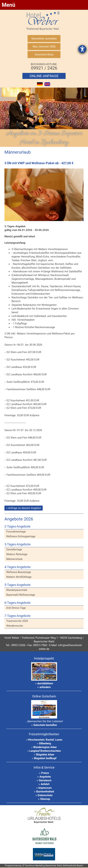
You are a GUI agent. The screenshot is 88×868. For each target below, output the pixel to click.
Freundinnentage (16, 532)
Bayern (80, 866)
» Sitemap (44, 799)
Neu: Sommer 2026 (44, 47)
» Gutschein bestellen (44, 725)
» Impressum (44, 788)
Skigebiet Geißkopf (45, 758)
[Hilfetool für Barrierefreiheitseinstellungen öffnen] (82, 49)
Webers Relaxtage (17, 554)
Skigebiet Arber (45, 755)
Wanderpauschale (17, 590)
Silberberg (45, 743)
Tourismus (30, 866)
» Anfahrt (44, 784)
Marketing (40, 866)
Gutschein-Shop (44, 55)
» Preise (44, 773)
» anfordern (44, 687)
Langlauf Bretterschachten (45, 751)
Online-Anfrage (44, 76)
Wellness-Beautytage (19, 572)
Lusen (59, 740)
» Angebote (44, 777)
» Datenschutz (44, 795)
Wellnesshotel (69, 866)
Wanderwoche (15, 626)
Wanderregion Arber (45, 747)
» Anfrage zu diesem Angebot (24, 508)
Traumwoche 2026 (17, 621)
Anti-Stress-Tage (16, 608)
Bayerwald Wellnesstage (21, 595)
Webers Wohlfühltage (19, 577)
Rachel (50, 740)
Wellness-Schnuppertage (21, 536)
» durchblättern (44, 683)
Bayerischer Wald (54, 866)
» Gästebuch (44, 780)
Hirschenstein (36, 740)
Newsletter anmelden (44, 39)
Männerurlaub (14, 559)
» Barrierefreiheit (44, 792)
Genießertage (14, 549)
